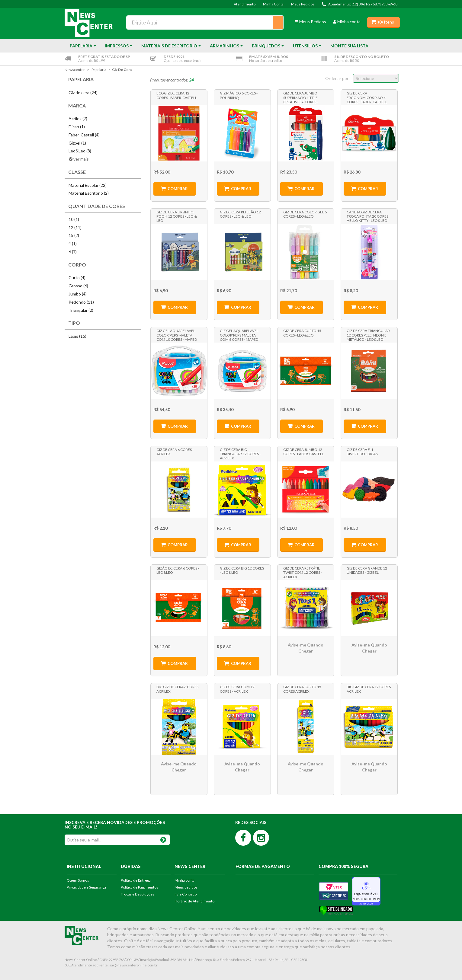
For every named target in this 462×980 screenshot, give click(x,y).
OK (163, 839)
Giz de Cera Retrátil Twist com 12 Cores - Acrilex (303, 572)
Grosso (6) (78, 286)
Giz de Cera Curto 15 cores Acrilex (302, 689)
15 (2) (74, 235)
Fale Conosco (186, 894)
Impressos (117, 46)
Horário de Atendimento (194, 901)
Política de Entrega (136, 880)
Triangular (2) (81, 310)
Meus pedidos (186, 887)
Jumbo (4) (78, 294)
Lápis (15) (77, 336)
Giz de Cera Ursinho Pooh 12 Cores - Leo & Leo (177, 216)
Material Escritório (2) (89, 193)
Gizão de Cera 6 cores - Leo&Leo (178, 570)
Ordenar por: (337, 78)
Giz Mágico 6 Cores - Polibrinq (239, 95)
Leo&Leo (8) (80, 151)
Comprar (178, 189)
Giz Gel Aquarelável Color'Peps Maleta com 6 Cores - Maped (239, 335)
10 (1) (74, 219)
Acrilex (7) (78, 118)
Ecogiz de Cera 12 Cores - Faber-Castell (177, 95)
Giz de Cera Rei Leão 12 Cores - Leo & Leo (240, 214)
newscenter (75, 70)
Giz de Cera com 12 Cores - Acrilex (237, 689)
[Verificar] (336, 910)
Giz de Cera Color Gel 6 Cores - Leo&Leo (305, 214)
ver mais (81, 159)
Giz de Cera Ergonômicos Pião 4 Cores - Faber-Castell (367, 97)
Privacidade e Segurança (86, 887)
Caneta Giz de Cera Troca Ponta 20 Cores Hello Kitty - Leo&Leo (367, 216)
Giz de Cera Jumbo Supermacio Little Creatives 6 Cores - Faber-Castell (301, 97)
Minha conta (347, 22)
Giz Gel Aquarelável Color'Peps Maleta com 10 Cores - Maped (177, 335)
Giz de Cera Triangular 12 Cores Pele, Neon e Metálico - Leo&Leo (368, 335)
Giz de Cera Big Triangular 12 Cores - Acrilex (240, 454)
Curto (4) (77, 278)
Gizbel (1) (77, 143)
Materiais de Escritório (169, 46)
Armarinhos (225, 46)
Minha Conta (273, 4)
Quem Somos (78, 880)
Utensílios (305, 46)
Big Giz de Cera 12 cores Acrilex (369, 689)
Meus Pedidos (303, 4)
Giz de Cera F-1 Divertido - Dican (363, 452)
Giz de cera (122, 70)
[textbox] (205, 22)
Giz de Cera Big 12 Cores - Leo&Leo (242, 570)
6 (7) (73, 252)
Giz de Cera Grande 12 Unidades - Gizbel (367, 570)
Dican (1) (77, 127)
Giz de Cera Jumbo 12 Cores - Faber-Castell (303, 452)
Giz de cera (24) (83, 93)
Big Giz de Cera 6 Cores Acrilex (177, 689)
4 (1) (73, 243)
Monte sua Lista (349, 46)
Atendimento (245, 4)
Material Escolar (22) (88, 185)
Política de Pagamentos (140, 887)
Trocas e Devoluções (138, 894)
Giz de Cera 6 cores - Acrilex (175, 452)
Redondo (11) (81, 302)
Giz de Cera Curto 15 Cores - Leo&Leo (302, 333)
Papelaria (81, 46)
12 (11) (75, 227)
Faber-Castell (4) (84, 135)
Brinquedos (266, 46)
